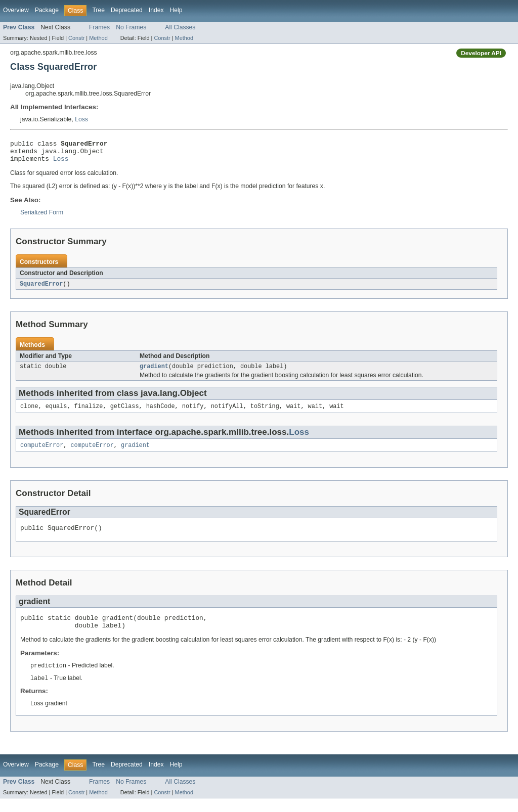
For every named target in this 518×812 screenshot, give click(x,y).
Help (176, 10)
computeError (42, 453)
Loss (81, 119)
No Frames (131, 27)
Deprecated (127, 10)
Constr (76, 38)
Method (98, 38)
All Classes (180, 27)
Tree (98, 10)
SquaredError (41, 289)
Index (156, 10)
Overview (16, 10)
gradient (154, 372)
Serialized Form (42, 217)
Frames (99, 27)
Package (47, 10)
